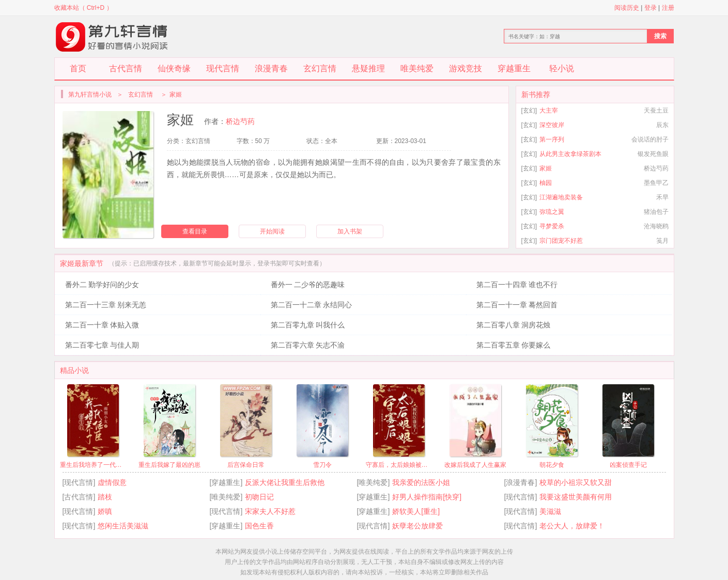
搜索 (660, 36)
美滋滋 (550, 511)
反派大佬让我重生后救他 (285, 482)
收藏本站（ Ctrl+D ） (83, 8)
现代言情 (223, 68)
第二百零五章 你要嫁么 (514, 345)
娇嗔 (105, 511)
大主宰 (549, 111)
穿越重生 (514, 68)
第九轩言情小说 (90, 95)
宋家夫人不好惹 (270, 511)
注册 (668, 8)
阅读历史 (627, 8)
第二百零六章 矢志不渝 (308, 345)
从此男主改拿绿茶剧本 (570, 154)
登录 (650, 8)
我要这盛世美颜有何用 (576, 497)
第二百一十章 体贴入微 (102, 325)
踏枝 (105, 497)
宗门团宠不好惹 (561, 241)
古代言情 (126, 68)
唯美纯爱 (417, 68)
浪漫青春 (271, 68)
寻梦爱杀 (552, 226)
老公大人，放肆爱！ (572, 526)
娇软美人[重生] (416, 511)
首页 (78, 68)
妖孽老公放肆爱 (417, 526)
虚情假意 (112, 482)
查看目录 (195, 231)
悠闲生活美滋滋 (123, 526)
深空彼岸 (552, 125)
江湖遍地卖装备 (561, 197)
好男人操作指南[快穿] (427, 497)
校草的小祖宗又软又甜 (576, 482)
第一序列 (552, 139)
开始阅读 (272, 231)
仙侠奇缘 (174, 68)
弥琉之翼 (552, 212)
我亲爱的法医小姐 (421, 482)
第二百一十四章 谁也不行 (517, 285)
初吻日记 (259, 497)
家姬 (546, 168)
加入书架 (350, 231)
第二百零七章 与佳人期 (102, 345)
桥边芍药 (240, 121)
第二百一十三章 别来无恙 (106, 305)
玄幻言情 (320, 68)
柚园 (546, 183)
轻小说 (562, 68)
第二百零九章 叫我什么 (308, 325)
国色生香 (259, 526)
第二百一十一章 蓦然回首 (517, 305)
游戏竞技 (466, 68)
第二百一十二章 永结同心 (312, 305)
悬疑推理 (368, 68)
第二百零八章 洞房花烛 (514, 325)
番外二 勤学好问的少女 (102, 285)
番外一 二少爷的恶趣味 (308, 285)
